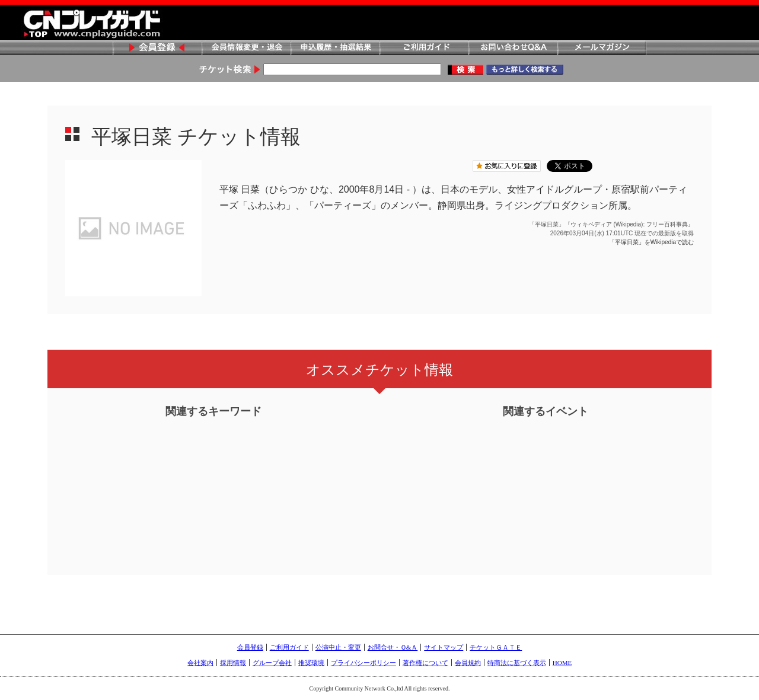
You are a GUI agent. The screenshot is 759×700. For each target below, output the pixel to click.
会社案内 (200, 663)
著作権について (425, 663)
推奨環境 (311, 663)
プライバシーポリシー (363, 663)
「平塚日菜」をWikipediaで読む (651, 242)
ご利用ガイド (424, 48)
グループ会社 (272, 663)
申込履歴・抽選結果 (335, 48)
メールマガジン (602, 48)
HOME (562, 663)
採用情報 (233, 663)
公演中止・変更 (338, 647)
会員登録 (157, 48)
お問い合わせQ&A (513, 48)
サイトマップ (444, 647)
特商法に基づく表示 (517, 663)
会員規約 (468, 663)
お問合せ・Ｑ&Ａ (393, 647)
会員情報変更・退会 (246, 48)
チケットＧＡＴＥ (496, 647)
